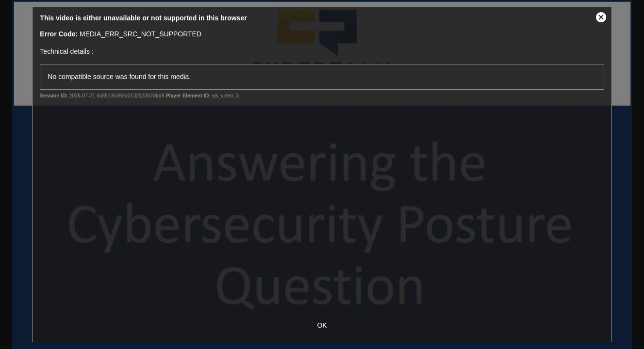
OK (322, 325)
